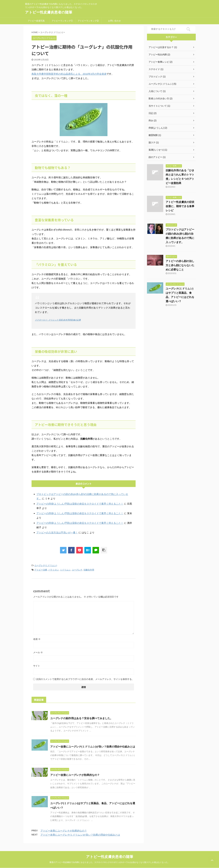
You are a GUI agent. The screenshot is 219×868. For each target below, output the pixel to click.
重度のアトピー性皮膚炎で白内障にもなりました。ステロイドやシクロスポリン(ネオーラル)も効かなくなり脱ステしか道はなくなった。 (110, 862)
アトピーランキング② (88, 21)
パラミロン (54, 570)
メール (38, 652)
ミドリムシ (65, 570)
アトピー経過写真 (36, 21)
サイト (37, 666)
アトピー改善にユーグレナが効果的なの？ (75, 775)
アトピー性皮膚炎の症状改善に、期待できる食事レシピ (180, 206)
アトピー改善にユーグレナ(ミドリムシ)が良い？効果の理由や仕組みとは (93, 747)
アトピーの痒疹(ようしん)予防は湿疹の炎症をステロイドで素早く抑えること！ (80, 504)
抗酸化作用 (89, 570)
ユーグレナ (77, 570)
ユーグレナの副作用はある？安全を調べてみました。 (81, 718)
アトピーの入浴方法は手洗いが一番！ (57, 533)
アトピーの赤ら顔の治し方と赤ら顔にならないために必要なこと (180, 265)
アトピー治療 (41, 570)
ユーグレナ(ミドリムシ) (46, 565)
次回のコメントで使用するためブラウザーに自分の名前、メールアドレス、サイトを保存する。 (85, 679)
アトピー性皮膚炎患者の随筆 (49, 12)
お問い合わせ (114, 21)
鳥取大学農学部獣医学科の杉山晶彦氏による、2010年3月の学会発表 (69, 74)
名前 (37, 639)
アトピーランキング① (62, 21)
